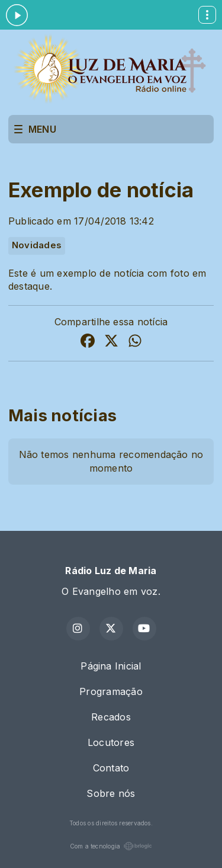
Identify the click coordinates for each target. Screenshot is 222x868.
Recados (111, 717)
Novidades (37, 245)
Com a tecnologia (111, 846)
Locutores (111, 742)
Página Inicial (111, 666)
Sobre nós (111, 793)
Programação (111, 691)
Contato (111, 768)
